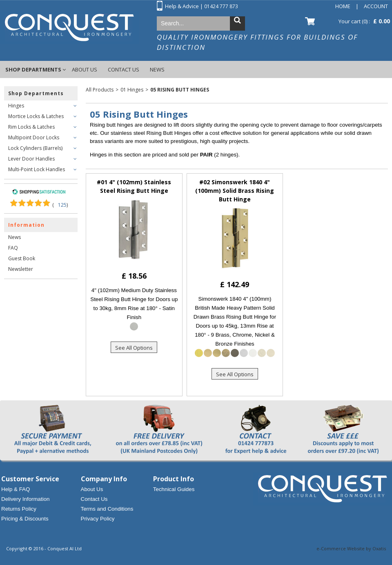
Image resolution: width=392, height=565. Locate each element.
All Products (100, 90)
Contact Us (124, 69)
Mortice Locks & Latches (36, 116)
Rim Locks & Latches (31, 127)
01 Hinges (132, 90)
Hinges (16, 106)
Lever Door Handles (31, 159)
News (157, 69)
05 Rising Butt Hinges (180, 90)
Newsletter (21, 269)
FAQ (13, 248)
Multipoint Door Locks (34, 137)
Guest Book (22, 258)
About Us (85, 69)
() (60, 205)
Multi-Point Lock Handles (37, 169)
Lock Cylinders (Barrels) (35, 148)
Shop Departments (33, 69)
